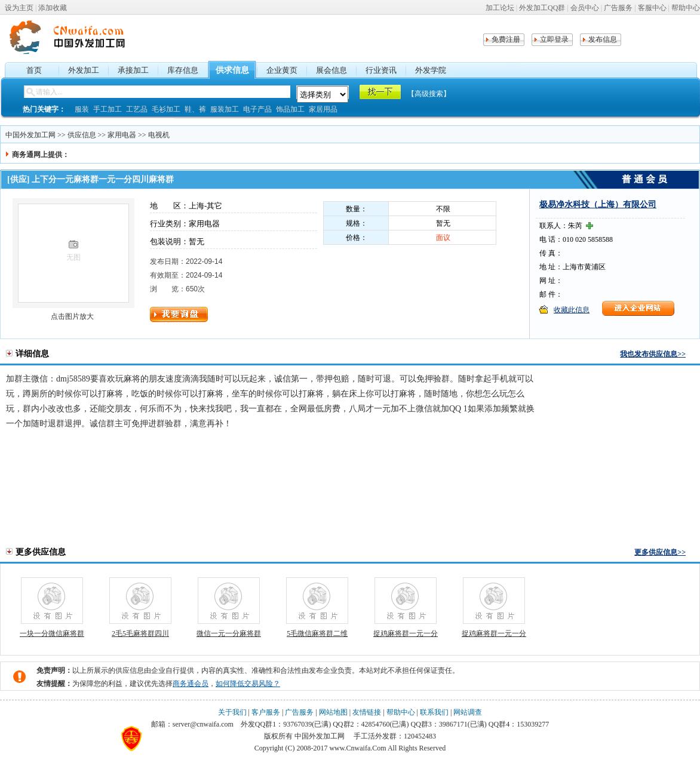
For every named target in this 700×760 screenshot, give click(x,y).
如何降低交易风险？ (248, 684)
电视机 (159, 135)
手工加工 (108, 109)
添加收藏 (53, 8)
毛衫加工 (166, 109)
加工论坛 (500, 8)
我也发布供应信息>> (653, 354)
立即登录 (554, 39)
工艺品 (137, 109)
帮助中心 (686, 8)
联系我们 (434, 712)
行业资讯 (381, 70)
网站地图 (333, 712)
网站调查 (468, 712)
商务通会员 (191, 684)
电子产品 (257, 109)
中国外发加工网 (30, 135)
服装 (82, 109)
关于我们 (232, 712)
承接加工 (133, 70)
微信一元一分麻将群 (229, 633)
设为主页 (19, 8)
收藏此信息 (572, 310)
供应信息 (82, 135)
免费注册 (506, 39)
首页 (34, 70)
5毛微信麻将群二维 (317, 633)
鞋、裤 (195, 109)
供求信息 (232, 70)
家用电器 (122, 135)
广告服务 (618, 8)
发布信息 (603, 39)
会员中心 (585, 8)
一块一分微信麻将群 (52, 633)
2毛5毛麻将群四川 (140, 633)
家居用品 (323, 109)
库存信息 (183, 70)
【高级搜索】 (429, 94)
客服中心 (652, 8)
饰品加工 (290, 109)
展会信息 (331, 70)
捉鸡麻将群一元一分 (406, 633)
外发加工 (84, 70)
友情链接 (367, 712)
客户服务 (266, 712)
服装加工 (225, 109)
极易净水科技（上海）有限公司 (598, 204)
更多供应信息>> (660, 552)
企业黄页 (282, 70)
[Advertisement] (625, 457)
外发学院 (431, 70)
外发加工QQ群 (542, 8)
